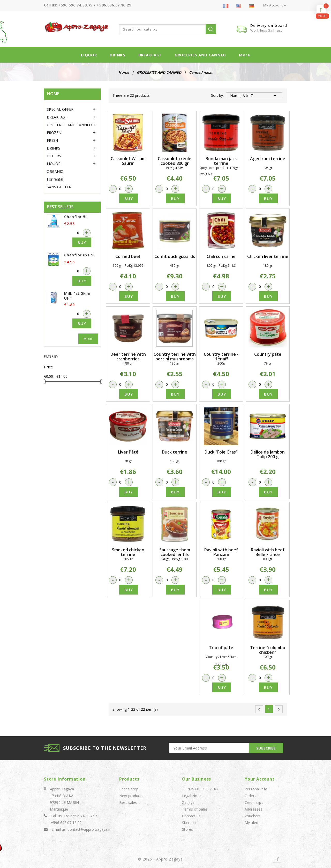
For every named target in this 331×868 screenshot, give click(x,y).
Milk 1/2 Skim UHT (77, 296)
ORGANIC (55, 171)
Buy (82, 242)
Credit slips (254, 802)
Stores (188, 829)
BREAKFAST (150, 55)
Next (279, 709)
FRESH (52, 140)
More (245, 55)
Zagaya (188, 802)
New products (131, 796)
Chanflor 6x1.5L (80, 255)
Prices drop (129, 789)
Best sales (128, 802)
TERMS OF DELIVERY (200, 789)
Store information (65, 779)
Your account (260, 779)
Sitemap (189, 823)
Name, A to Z (254, 96)
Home (53, 94)
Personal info (256, 789)
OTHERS (54, 156)
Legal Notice (193, 796)
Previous (259, 709)
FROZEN (54, 133)
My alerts (253, 823)
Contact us (191, 816)
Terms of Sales (195, 809)
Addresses (253, 809)
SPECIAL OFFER (60, 109)
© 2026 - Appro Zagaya (160, 859)
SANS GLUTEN (59, 187)
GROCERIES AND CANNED (200, 55)
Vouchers (253, 816)
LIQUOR (89, 55)
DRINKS (117, 55)
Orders (250, 796)
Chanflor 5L (76, 217)
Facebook (277, 859)
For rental (55, 179)
